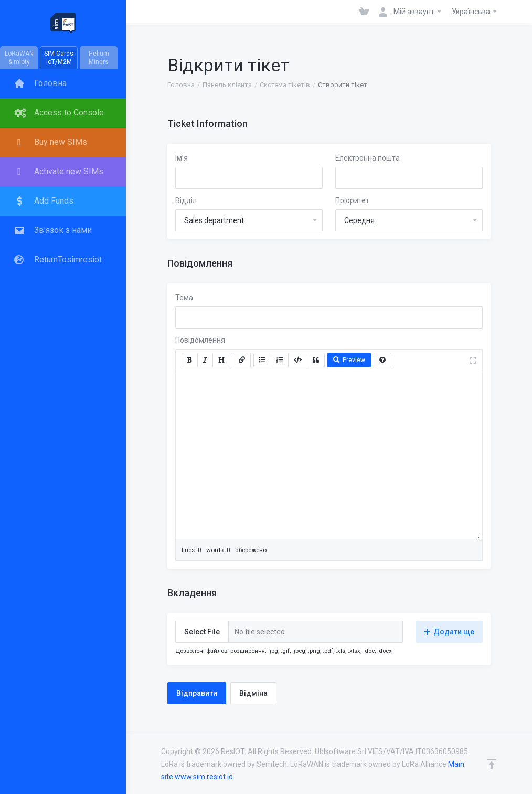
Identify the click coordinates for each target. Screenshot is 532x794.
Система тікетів (285, 85)
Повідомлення (200, 340)
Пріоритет (352, 200)
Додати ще (449, 632)
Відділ (186, 200)
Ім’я (182, 158)
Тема (184, 298)
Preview (349, 360)
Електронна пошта (368, 158)
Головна (181, 85)
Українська (475, 12)
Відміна (253, 693)
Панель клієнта (227, 85)
